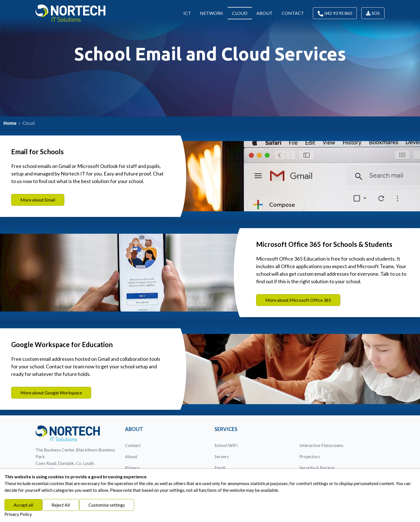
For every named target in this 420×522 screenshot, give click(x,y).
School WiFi (226, 445)
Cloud (240, 13)
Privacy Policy (18, 514)
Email (220, 468)
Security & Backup (317, 468)
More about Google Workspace (51, 393)
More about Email (38, 200)
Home (10, 123)
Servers (222, 456)
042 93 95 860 (335, 13)
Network (212, 13)
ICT (187, 13)
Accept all (23, 505)
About (265, 13)
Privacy (132, 468)
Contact (293, 13)
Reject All (61, 505)
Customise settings (107, 505)
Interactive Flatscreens (321, 445)
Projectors (310, 456)
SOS (373, 13)
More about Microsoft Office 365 (298, 300)
